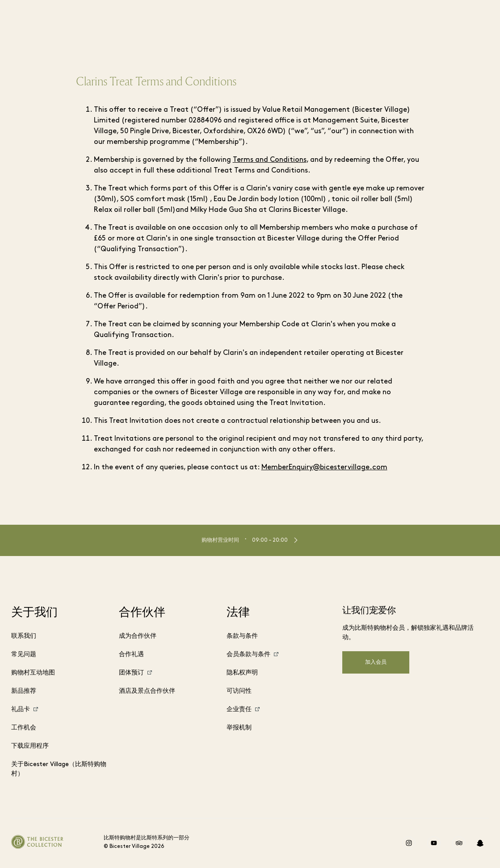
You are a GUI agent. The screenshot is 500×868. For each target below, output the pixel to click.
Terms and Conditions (270, 160)
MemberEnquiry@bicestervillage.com (324, 468)
